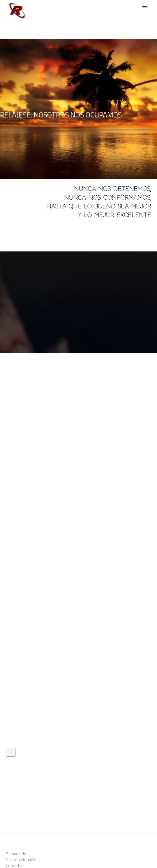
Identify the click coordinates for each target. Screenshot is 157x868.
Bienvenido (16, 854)
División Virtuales (21, 859)
